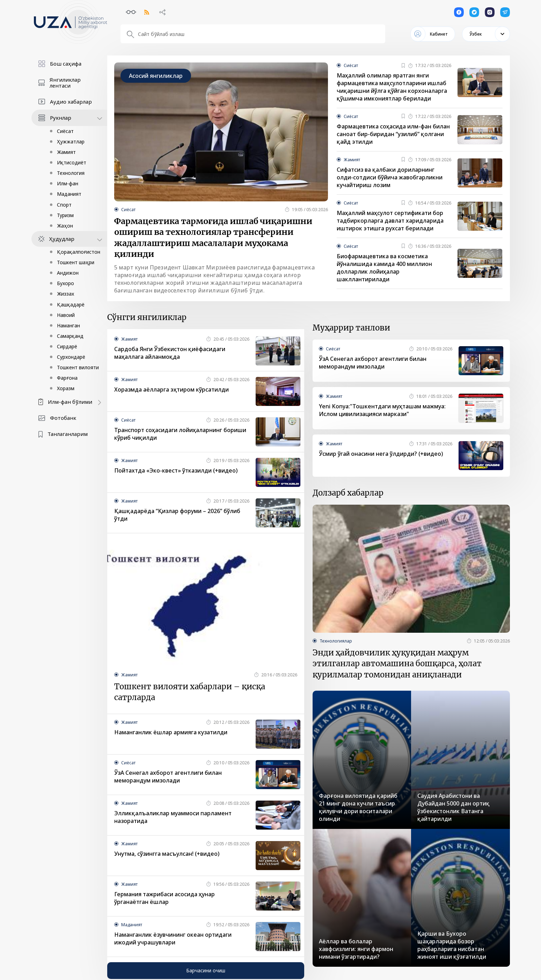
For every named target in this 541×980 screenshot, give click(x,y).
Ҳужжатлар (71, 142)
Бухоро (65, 283)
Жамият (66, 152)
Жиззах (65, 294)
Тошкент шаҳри (76, 262)
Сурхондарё (71, 357)
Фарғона (67, 378)
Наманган (68, 325)
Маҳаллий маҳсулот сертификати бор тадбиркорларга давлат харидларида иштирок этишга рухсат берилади (390, 221)
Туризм (65, 215)
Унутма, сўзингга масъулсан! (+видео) (167, 855)
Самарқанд (70, 336)
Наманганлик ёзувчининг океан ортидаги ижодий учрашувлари (173, 940)
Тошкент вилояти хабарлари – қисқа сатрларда (190, 693)
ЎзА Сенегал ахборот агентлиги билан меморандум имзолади (168, 778)
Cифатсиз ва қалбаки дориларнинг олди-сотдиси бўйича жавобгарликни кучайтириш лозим (390, 178)
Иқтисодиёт (72, 162)
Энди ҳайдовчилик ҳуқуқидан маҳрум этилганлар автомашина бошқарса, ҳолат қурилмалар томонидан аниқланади (397, 665)
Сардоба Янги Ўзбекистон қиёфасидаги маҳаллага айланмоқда (170, 354)
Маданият (69, 194)
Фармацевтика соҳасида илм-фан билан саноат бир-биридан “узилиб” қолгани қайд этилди (393, 134)
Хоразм (66, 388)
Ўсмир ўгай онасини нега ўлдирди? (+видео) (381, 455)
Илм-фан (68, 183)
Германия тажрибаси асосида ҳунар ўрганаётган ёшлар (165, 899)
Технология (71, 173)
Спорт (64, 205)
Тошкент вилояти (78, 367)
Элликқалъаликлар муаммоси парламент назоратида (173, 818)
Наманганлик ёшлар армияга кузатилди (171, 734)
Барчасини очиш (206, 971)
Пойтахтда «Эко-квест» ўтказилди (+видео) (176, 472)
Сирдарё (67, 346)
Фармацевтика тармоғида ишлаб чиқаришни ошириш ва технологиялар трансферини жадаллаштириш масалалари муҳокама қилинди (213, 238)
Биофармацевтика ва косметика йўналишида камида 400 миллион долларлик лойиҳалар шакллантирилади (384, 268)
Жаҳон (65, 226)
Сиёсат (65, 131)
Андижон (68, 273)
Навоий (66, 315)
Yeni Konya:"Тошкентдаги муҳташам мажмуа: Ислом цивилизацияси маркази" (382, 411)
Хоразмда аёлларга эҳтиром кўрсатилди (171, 391)
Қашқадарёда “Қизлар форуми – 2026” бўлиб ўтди (177, 516)
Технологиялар (336, 642)
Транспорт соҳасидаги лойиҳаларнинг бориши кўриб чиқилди (180, 435)
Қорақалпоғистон (79, 252)
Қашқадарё (71, 305)
